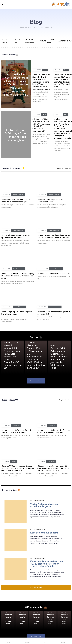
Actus (16, 71)
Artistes (62, 41)
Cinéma (66, 70)
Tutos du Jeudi (16, 127)
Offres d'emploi (8, 611)
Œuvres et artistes (37, 501)
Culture (43, 41)
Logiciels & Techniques (18, 195)
